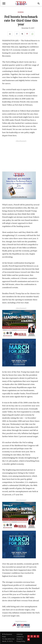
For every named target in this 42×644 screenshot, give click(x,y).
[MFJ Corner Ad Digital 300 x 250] (19, 353)
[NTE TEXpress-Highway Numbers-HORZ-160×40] (21, 625)
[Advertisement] (19, 157)
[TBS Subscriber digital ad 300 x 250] (19, 185)
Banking (21, 12)
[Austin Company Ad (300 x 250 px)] (19, 324)
